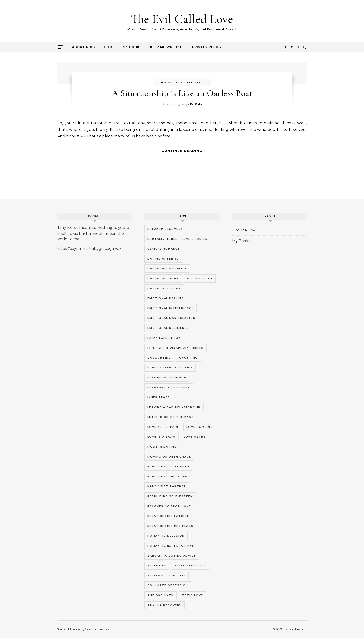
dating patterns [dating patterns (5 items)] (164, 288)
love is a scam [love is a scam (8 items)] (161, 437)
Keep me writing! (167, 47)
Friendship (167, 83)
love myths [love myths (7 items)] (195, 437)
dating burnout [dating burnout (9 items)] (163, 278)
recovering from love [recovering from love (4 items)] (169, 506)
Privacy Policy (207, 47)
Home (109, 47)
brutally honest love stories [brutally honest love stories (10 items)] (177, 239)
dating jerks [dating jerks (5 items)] (200, 278)
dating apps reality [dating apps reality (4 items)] (167, 268)
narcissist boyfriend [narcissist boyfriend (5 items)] (168, 466)
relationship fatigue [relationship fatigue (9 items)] (168, 516)
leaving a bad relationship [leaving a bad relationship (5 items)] (174, 407)
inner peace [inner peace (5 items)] (159, 397)
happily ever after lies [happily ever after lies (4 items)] (170, 367)
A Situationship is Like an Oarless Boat (182, 93)
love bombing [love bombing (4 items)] (200, 427)
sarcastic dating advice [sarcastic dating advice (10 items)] (172, 556)
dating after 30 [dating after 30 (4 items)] (163, 259)
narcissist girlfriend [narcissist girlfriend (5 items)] (169, 476)
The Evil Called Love (182, 19)
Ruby (199, 104)
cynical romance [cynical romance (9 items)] (164, 249)
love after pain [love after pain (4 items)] (163, 427)
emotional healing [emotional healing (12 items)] (166, 298)
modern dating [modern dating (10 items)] (162, 447)
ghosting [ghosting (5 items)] (188, 358)
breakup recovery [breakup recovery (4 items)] (165, 229)
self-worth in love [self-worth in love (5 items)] (167, 575)
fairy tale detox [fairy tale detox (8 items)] (164, 338)
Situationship (194, 83)
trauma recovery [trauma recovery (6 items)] (164, 605)
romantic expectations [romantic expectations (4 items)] (171, 546)
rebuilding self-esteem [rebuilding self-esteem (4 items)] (170, 496)
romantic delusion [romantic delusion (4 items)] (166, 536)
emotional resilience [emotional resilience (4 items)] (168, 328)
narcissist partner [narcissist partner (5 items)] (167, 486)
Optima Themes (97, 629)
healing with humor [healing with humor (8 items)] (167, 377)
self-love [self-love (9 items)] (157, 565)
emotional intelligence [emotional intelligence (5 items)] (171, 308)
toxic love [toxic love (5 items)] (192, 595)
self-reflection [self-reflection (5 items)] (190, 565)
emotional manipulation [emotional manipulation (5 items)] (171, 318)
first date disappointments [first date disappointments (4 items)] (175, 348)
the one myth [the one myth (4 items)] (161, 595)
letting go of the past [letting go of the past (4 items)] (171, 417)
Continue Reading (182, 151)
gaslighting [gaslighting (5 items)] (159, 358)
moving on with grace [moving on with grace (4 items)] (169, 457)
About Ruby (84, 47)
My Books (132, 47)
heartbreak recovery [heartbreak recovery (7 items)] (169, 387)
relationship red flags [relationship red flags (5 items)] (170, 526)
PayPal (86, 233)
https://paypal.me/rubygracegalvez (89, 249)
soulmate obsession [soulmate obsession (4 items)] (168, 585)
